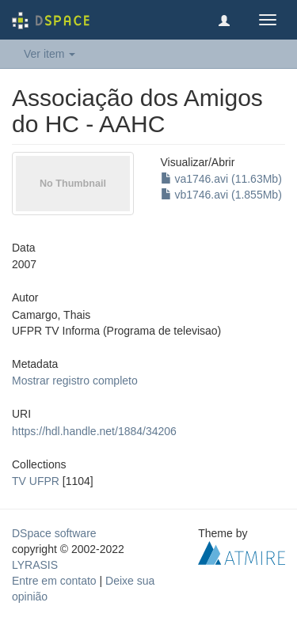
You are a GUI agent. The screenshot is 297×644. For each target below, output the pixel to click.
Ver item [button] (49, 54)
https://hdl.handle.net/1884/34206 (94, 431)
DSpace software (54, 533)
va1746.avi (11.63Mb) (221, 179)
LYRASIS (35, 565)
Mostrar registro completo (75, 381)
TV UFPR (36, 481)
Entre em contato (54, 581)
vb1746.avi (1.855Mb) (221, 195)
